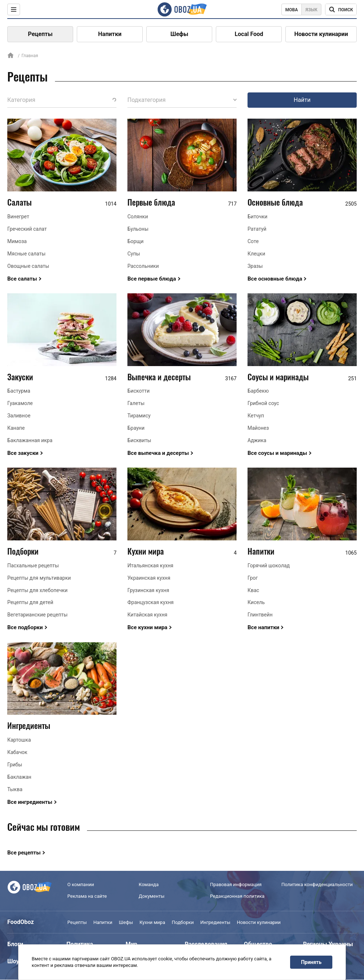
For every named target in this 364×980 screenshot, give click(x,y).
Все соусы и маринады (277, 453)
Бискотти (139, 391)
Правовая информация (236, 884)
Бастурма (19, 391)
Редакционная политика (237, 896)
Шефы (179, 34)
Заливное (19, 416)
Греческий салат (27, 229)
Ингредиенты (29, 725)
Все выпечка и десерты (158, 453)
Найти (302, 100)
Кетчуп (256, 416)
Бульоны (138, 229)
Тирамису (139, 416)
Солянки (138, 217)
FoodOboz (21, 922)
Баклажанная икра (30, 440)
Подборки (23, 551)
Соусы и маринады (278, 377)
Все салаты (22, 279)
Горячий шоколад (269, 566)
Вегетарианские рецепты (37, 615)
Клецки (256, 254)
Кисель (256, 602)
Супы (134, 254)
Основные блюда (275, 202)
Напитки (110, 34)
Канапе (16, 428)
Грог (253, 578)
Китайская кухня (147, 615)
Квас (253, 590)
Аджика (257, 440)
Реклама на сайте (87, 896)
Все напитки (263, 627)
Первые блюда (151, 202)
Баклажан (19, 777)
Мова (292, 10)
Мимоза (17, 241)
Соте (253, 241)
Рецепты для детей (30, 602)
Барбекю (258, 391)
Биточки (258, 217)
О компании (81, 884)
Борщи (135, 241)
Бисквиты (139, 440)
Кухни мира (146, 551)
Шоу (13, 961)
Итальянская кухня (150, 566)
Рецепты (40, 34)
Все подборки (25, 627)
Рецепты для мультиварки (39, 578)
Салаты (19, 202)
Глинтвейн (260, 615)
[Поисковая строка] (341, 9)
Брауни (136, 428)
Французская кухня (151, 602)
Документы (152, 896)
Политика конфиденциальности (317, 884)
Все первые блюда (152, 279)
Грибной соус (263, 403)
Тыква (15, 789)
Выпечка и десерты (159, 377)
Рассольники (143, 266)
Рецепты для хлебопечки (37, 590)
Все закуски (23, 453)
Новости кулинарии (321, 34)
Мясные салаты (26, 254)
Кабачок (17, 752)
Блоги (15, 944)
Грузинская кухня (148, 590)
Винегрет (18, 217)
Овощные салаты (28, 266)
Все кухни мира (147, 627)
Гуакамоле (20, 403)
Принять (311, 962)
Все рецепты (24, 853)
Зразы (255, 266)
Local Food (249, 34)
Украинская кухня (149, 578)
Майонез (258, 428)
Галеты (136, 403)
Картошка (19, 740)
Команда (149, 884)
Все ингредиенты (30, 802)
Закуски (20, 377)
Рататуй (257, 229)
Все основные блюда (275, 279)
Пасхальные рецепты (33, 566)
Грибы (15, 765)
